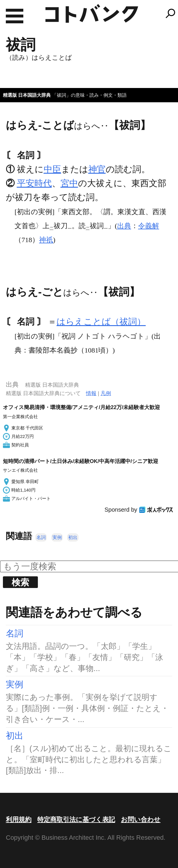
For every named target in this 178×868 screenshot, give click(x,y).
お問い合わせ (141, 819)
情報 (91, 393)
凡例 (106, 393)
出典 (124, 226)
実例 (57, 537)
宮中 (69, 183)
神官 (97, 169)
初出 (73, 537)
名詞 (41, 537)
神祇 (46, 240)
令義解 (149, 226)
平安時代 (34, 183)
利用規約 (19, 819)
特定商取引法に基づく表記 (76, 819)
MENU (15, 16)
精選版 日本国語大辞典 (27, 95)
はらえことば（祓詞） (101, 322)
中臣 (52, 169)
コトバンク (92, 13)
